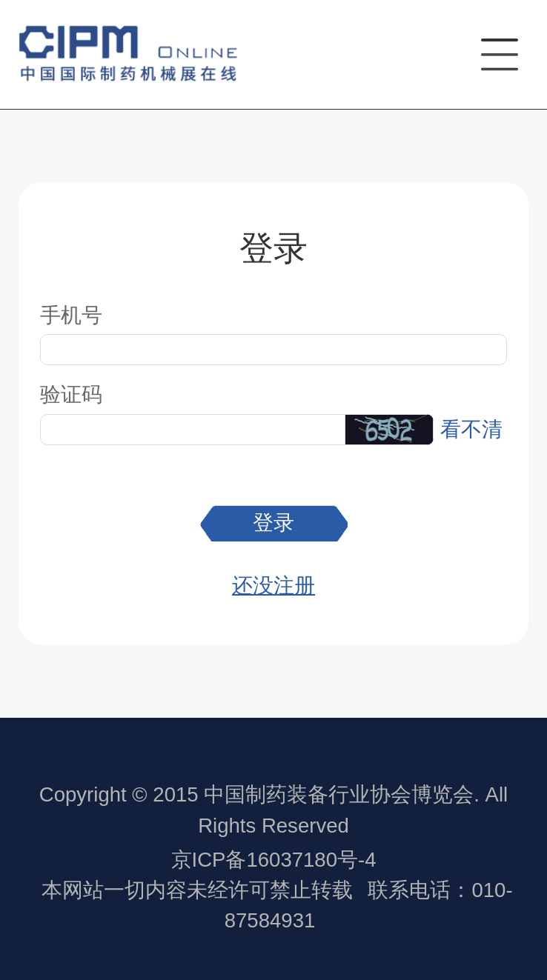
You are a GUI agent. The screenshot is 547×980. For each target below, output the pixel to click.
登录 (273, 523)
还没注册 (273, 586)
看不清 (471, 429)
